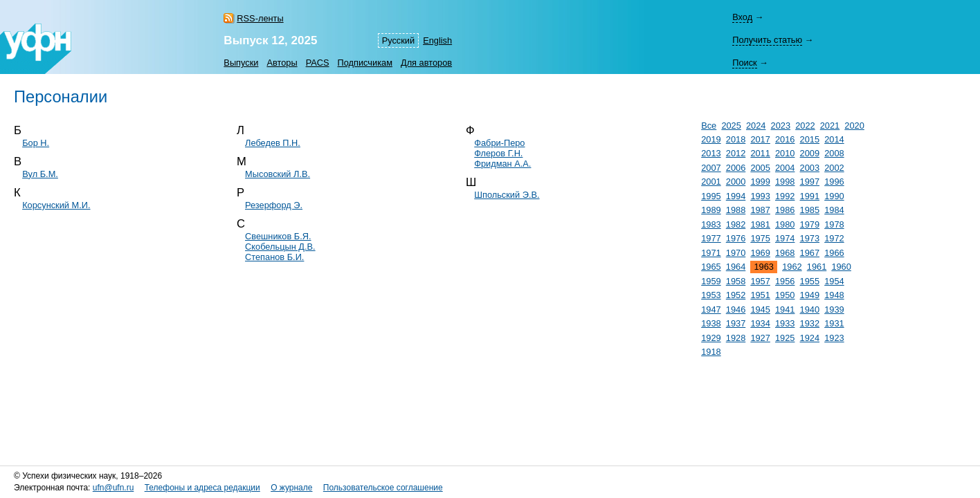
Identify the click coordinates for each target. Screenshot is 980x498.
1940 (810, 310)
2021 (830, 126)
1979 (810, 224)
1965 (711, 267)
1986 (785, 210)
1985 (810, 210)
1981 (760, 224)
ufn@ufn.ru (114, 488)
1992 (785, 196)
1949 (810, 295)
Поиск (744, 63)
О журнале (291, 488)
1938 (711, 323)
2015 (810, 139)
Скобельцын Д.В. (280, 247)
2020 (854, 126)
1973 (810, 238)
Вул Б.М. (40, 174)
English (437, 40)
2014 (834, 139)
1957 (760, 281)
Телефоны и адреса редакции (202, 488)
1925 (785, 338)
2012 (736, 153)
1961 (817, 267)
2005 (760, 168)
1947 (711, 310)
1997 (810, 182)
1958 (736, 281)
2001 (711, 182)
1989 (711, 210)
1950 (785, 295)
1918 (711, 352)
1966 (834, 253)
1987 (760, 210)
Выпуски (241, 63)
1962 (792, 267)
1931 (834, 323)
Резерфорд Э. (274, 205)
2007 (711, 168)
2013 (711, 153)
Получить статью (767, 40)
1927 (760, 338)
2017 (760, 139)
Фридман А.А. (502, 164)
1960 (841, 267)
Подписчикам (365, 63)
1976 (736, 238)
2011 (760, 153)
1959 (711, 281)
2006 (736, 168)
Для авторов (426, 63)
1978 (834, 224)
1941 (785, 310)
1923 (834, 338)
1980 (785, 224)
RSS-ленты (260, 18)
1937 (736, 323)
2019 (711, 139)
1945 (760, 310)
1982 (736, 224)
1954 (834, 281)
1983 (711, 224)
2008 (834, 153)
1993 (760, 196)
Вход (742, 17)
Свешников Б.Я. (278, 236)
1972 (834, 238)
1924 (810, 338)
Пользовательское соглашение (383, 488)
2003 (810, 168)
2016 (785, 139)
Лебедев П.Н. (273, 143)
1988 (736, 210)
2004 (785, 168)
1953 (711, 295)
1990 (834, 196)
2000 (736, 182)
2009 (810, 153)
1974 (785, 238)
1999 (760, 182)
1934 (760, 323)
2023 (781, 126)
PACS (318, 63)
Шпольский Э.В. (507, 195)
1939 (834, 310)
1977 (711, 238)
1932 (810, 323)
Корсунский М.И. (56, 205)
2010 (785, 153)
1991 (810, 196)
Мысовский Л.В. (278, 174)
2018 (736, 139)
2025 (731, 126)
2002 (834, 168)
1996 (834, 182)
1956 (785, 281)
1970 (736, 253)
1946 (736, 310)
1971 (711, 253)
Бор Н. (36, 143)
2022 (805, 126)
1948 (834, 295)
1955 (810, 281)
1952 (736, 295)
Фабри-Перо (499, 143)
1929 (711, 338)
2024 (756, 126)
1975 (760, 238)
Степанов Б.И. (274, 257)
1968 (785, 253)
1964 (736, 267)
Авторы (282, 63)
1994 (736, 196)
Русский (398, 40)
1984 (834, 210)
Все (709, 126)
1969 (760, 253)
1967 (810, 253)
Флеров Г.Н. (498, 153)
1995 (711, 196)
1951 (760, 295)
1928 (736, 338)
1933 (785, 323)
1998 (785, 182)
